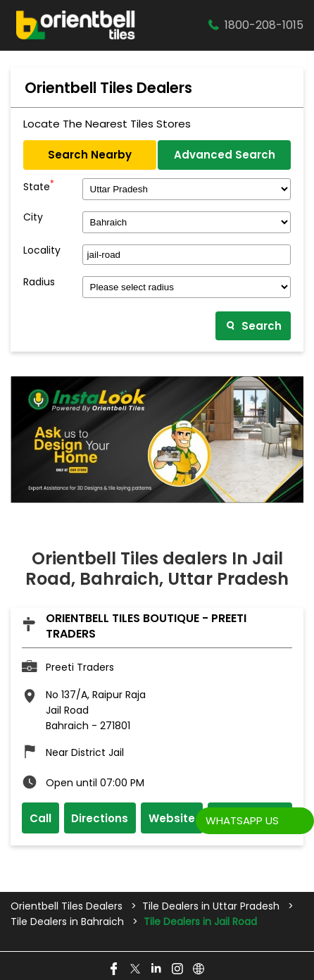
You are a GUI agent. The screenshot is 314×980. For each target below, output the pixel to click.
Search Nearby (90, 155)
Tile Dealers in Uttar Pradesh (211, 906)
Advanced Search (225, 155)
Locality (42, 250)
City (33, 217)
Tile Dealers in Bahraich (67, 922)
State (39, 185)
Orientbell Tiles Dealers (68, 906)
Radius (39, 282)
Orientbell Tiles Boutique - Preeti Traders (146, 626)
